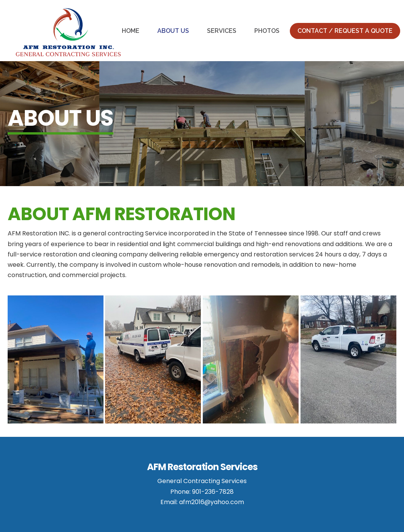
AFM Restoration (68, 32)
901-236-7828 (213, 492)
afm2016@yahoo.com (212, 502)
